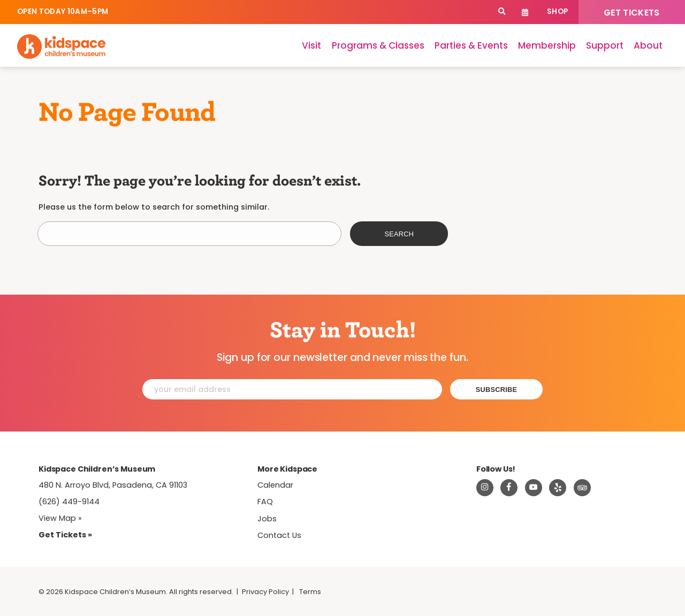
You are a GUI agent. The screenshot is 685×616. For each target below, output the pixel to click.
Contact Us (279, 535)
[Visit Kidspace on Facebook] (509, 488)
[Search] (502, 12)
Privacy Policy (265, 592)
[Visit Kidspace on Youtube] (534, 488)
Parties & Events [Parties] (471, 45)
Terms (310, 592)
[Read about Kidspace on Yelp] (558, 488)
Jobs (267, 519)
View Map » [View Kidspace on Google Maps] (60, 518)
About (648, 45)
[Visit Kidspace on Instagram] (485, 488)
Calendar (525, 12)
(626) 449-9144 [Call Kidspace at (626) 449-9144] (69, 502)
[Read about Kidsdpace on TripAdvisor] (582, 488)
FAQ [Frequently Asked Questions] (265, 502)
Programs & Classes (378, 45)
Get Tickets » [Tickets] (65, 535)
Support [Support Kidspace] (605, 45)
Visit (311, 45)
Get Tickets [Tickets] (632, 13)
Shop (557, 11)
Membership (547, 45)
